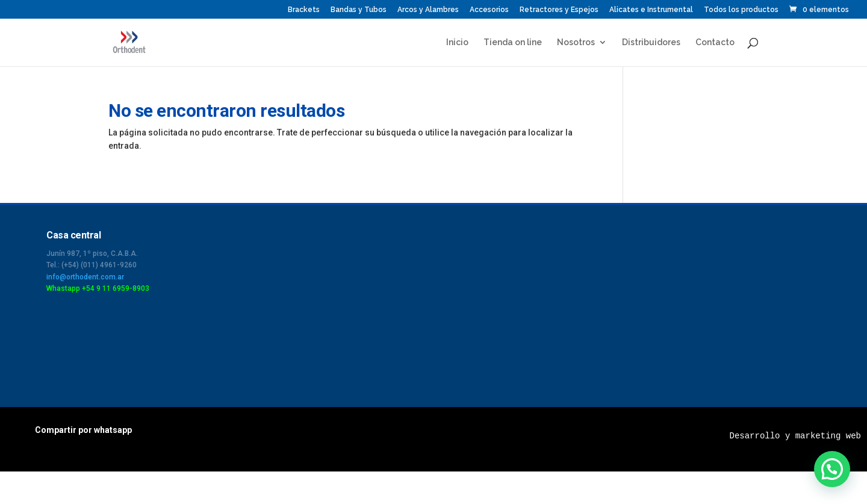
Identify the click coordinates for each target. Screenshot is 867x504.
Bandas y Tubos (359, 10)
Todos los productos (741, 10)
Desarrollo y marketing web (795, 436)
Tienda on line (513, 42)
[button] (832, 469)
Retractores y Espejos (559, 10)
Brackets (304, 10)
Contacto (715, 42)
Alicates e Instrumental (651, 10)
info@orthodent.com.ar (85, 277)
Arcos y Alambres (428, 10)
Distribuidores (651, 42)
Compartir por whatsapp (83, 430)
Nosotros (576, 42)
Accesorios (489, 10)
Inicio (457, 42)
